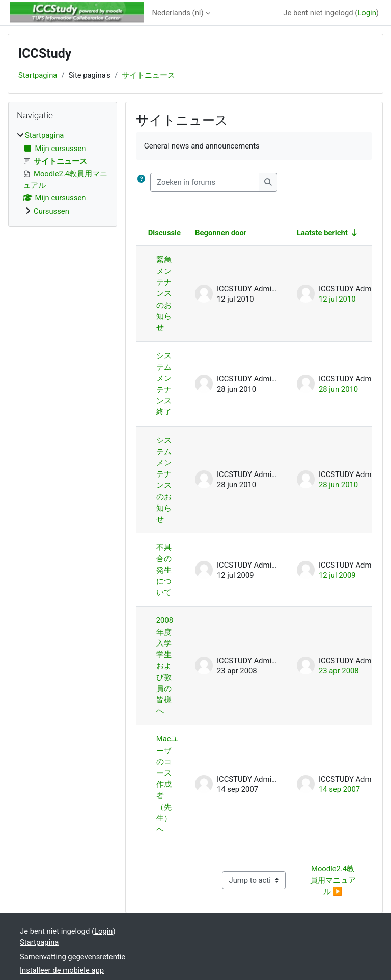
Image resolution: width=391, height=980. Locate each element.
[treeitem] (63, 173)
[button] (141, 182)
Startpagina (38, 75)
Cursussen (51, 211)
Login (367, 13)
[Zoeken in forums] (205, 182)
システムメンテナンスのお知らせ (164, 480)
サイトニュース (148, 75)
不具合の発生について (164, 570)
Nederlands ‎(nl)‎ (178, 13)
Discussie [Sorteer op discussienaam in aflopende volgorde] (164, 233)
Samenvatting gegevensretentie (73, 957)
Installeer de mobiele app (62, 970)
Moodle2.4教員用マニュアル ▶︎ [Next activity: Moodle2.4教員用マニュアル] (333, 880)
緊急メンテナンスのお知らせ (164, 294)
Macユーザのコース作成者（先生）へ (167, 784)
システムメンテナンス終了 (164, 384)
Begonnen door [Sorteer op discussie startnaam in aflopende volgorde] (221, 233)
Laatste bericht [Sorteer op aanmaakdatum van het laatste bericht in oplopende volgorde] (322, 233)
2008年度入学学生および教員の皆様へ (165, 666)
